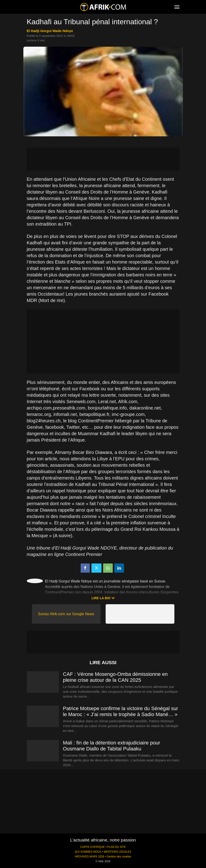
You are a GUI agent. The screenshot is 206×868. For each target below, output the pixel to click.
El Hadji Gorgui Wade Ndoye (50, 31)
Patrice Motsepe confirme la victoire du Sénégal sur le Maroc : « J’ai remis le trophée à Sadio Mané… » (121, 711)
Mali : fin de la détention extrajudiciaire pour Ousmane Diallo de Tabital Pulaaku (112, 746)
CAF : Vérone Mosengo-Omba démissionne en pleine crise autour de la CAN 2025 (115, 677)
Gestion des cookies (119, 857)
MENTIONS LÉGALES (118, 852)
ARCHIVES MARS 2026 (89, 857)
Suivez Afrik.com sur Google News (66, 614)
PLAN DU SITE (117, 847)
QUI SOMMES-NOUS (88, 852)
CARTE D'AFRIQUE (92, 847)
